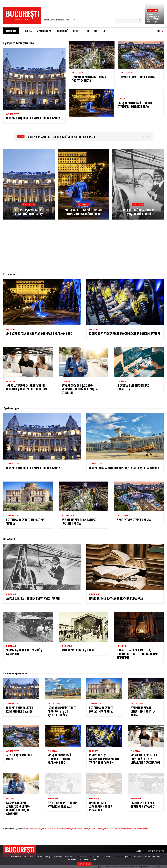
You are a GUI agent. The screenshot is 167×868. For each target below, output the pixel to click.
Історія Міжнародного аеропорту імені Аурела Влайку (124, 468)
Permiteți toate (84, 864)
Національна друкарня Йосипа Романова (116, 598)
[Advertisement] (83, 246)
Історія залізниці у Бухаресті (80, 650)
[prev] (144, 136)
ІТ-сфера (122, 99)
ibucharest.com (141, 829)
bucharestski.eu (96, 829)
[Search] (139, 21)
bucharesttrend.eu (80, 829)
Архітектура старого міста (138, 77)
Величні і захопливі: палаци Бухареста (46, 137)
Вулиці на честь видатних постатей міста (89, 79)
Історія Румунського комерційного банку (33, 118)
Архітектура (152, 11)
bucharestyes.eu (126, 829)
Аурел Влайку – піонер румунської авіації (138, 212)
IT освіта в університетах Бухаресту (133, 387)
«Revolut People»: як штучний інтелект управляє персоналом (27, 387)
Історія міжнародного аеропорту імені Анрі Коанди (153, 18)
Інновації (138, 204)
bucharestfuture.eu (33, 829)
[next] (148, 136)
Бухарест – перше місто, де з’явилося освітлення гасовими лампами (138, 654)
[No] (164, 861)
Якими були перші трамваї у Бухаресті (24, 652)
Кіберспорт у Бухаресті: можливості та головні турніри (125, 333)
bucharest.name (64, 829)
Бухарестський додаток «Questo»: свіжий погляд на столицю (80, 389)
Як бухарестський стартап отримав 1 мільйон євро (135, 105)
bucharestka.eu (49, 829)
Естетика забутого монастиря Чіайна (26, 521)
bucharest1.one (111, 829)
